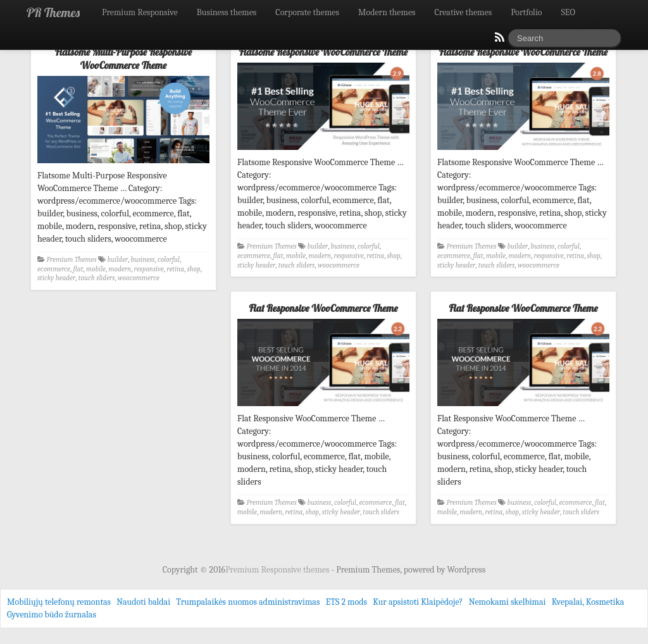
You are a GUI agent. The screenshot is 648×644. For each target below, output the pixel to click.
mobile (96, 269)
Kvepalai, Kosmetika (588, 602)
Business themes (227, 12)
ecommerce (54, 269)
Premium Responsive (140, 12)
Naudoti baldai (143, 602)
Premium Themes (72, 260)
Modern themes (387, 12)
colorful (169, 260)
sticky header (56, 278)
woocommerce (139, 278)
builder (118, 260)
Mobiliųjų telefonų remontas (59, 602)
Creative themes (464, 12)
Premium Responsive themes (278, 570)
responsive (149, 269)
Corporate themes (307, 12)
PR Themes (53, 12)
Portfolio (526, 12)
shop (194, 269)
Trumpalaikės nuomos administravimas (248, 602)
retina (175, 269)
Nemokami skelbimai (508, 602)
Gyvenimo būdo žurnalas (52, 615)
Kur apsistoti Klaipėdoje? (418, 602)
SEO (568, 12)
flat (78, 269)
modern (120, 269)
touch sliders (97, 278)
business (143, 260)
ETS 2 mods (346, 602)
